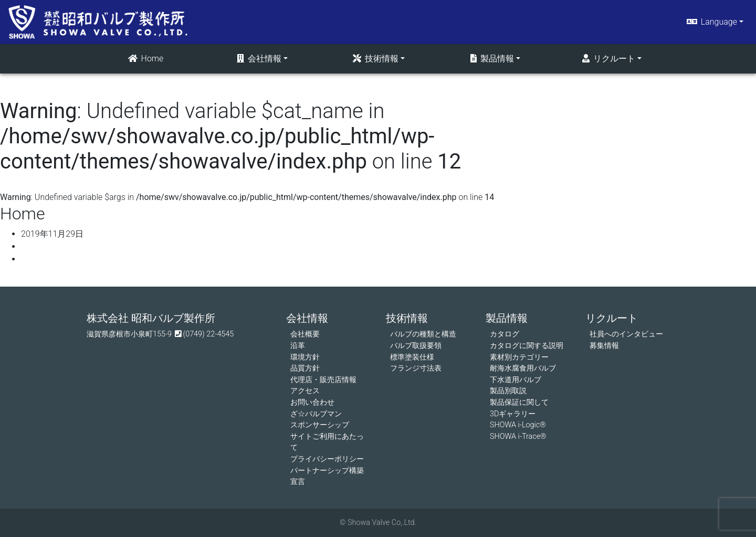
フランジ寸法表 (416, 368)
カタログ (505, 334)
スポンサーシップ (320, 425)
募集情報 (604, 346)
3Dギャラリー (513, 414)
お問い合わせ (312, 402)
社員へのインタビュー (626, 334)
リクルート (608, 59)
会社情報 (258, 59)
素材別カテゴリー (519, 357)
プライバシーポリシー (327, 459)
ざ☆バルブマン (316, 414)
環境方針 (305, 357)
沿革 (298, 346)
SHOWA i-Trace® (518, 436)
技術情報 (375, 59)
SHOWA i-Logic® (518, 425)
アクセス (305, 391)
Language (711, 22)
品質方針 (305, 368)
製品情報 (491, 59)
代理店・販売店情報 (323, 380)
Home (145, 59)
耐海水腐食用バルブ (523, 368)
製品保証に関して (519, 402)
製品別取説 (508, 391)
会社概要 (305, 334)
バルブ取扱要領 (416, 346)
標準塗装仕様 (412, 357)
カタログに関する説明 (527, 346)
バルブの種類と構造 (423, 334)
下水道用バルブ (516, 380)
